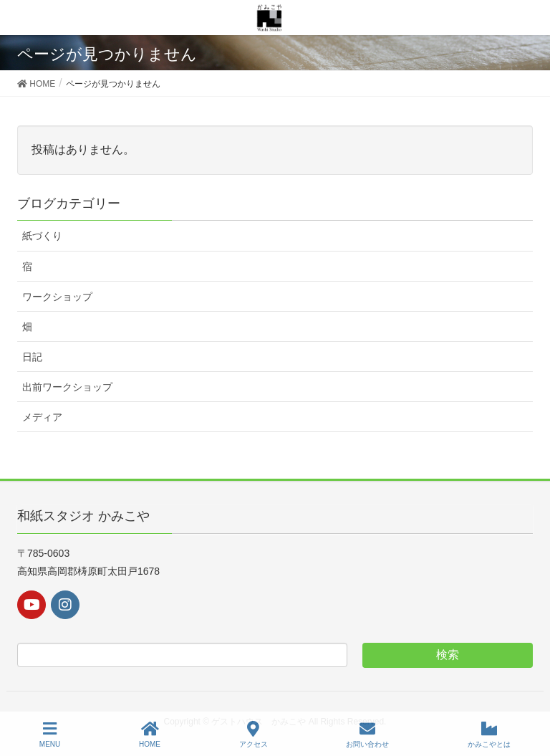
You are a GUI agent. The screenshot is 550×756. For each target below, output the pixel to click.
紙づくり (42, 236)
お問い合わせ (367, 735)
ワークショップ (57, 297)
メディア (42, 417)
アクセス (254, 735)
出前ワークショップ (67, 387)
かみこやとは (489, 735)
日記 (32, 357)
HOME (150, 735)
